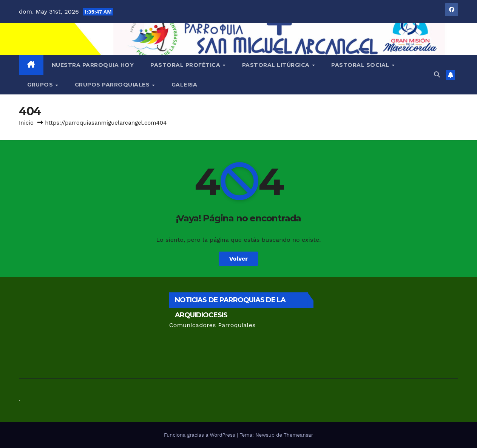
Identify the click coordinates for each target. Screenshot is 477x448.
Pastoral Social (361, 65)
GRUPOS (41, 85)
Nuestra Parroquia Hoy (93, 65)
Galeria (184, 85)
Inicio (26, 123)
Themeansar (298, 435)
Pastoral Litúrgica (277, 65)
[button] (437, 75)
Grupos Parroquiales (113, 85)
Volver (239, 259)
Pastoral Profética (186, 65)
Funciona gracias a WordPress (200, 435)
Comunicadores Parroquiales (212, 325)
